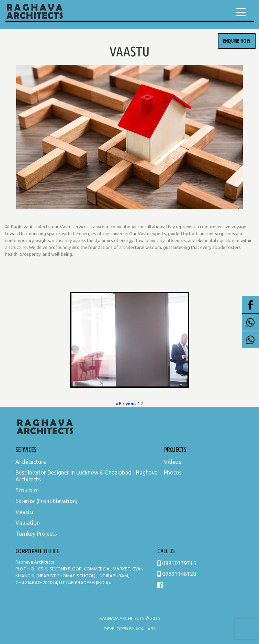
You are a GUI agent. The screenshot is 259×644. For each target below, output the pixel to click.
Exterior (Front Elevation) (47, 501)
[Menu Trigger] (241, 12)
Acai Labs (145, 629)
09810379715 (177, 563)
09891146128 (177, 574)
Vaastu (24, 512)
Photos (173, 472)
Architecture (31, 462)
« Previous (126, 403)
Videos (173, 462)
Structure (27, 490)
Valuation (28, 523)
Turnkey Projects (36, 534)
